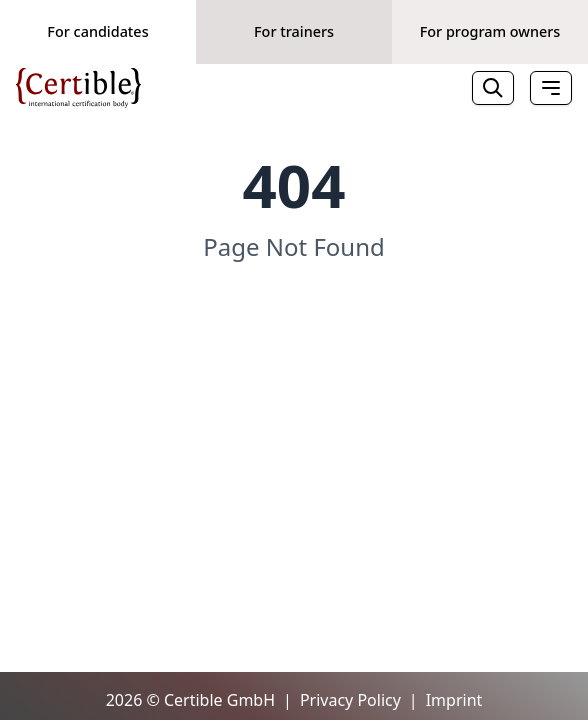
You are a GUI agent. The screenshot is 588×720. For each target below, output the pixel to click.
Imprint (454, 700)
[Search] (493, 88)
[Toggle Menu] (551, 88)
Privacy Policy (350, 700)
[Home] (78, 88)
